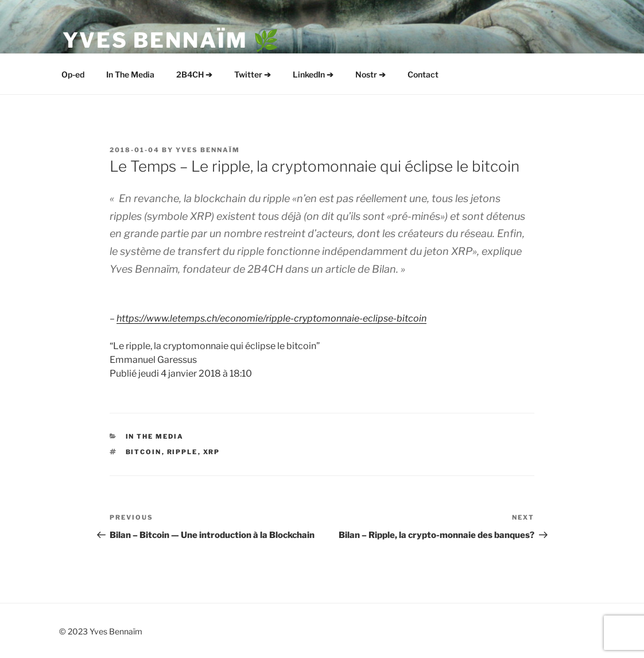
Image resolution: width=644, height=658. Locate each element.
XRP (212, 452)
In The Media (130, 74)
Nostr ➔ (371, 74)
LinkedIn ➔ (313, 74)
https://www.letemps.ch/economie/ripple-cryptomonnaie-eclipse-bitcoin (271, 318)
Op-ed (73, 74)
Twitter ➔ (253, 74)
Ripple (183, 452)
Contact (423, 74)
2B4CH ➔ (194, 74)
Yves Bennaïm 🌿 (172, 40)
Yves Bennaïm (208, 150)
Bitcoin (144, 452)
